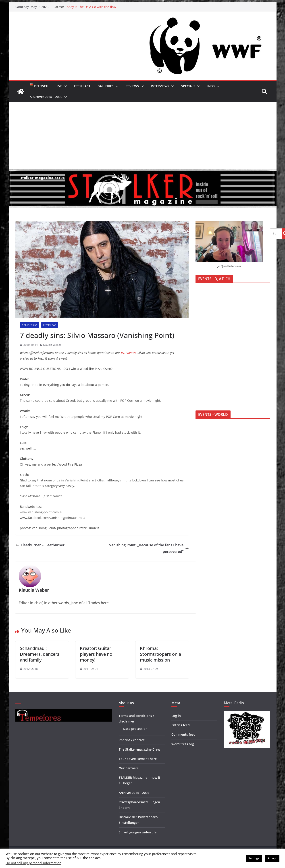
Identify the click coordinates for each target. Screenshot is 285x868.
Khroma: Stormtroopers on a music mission (160, 654)
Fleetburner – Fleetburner (40, 545)
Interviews (160, 86)
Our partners (129, 768)
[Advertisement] (143, 136)
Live (59, 86)
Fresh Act (82, 86)
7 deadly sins (29, 325)
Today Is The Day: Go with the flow (90, 7)
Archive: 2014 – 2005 (46, 97)
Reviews (132, 86)
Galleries (106, 86)
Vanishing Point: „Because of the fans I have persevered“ (149, 548)
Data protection (135, 729)
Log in (176, 716)
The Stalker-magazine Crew (139, 749)
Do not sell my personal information (33, 863)
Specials (188, 86)
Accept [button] (272, 858)
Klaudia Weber (52, 345)
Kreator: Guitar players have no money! (96, 654)
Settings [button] (254, 858)
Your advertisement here (138, 759)
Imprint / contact (132, 740)
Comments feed (183, 734)
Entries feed (181, 725)
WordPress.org (183, 744)
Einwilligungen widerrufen (139, 832)
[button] (64, 86)
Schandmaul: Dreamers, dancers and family (40, 654)
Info (211, 86)
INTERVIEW (128, 353)
